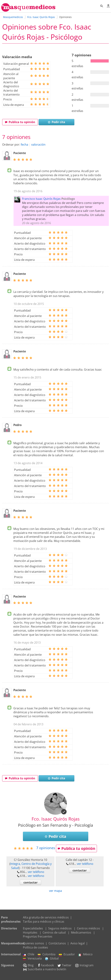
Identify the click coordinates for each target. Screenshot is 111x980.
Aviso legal (78, 943)
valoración (38, 145)
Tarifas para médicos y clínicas (44, 922)
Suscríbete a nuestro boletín (45, 969)
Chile (29, 954)
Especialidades (33, 928)
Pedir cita (56, 122)
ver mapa (55, 891)
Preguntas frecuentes (38, 936)
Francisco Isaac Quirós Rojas (41, 199)
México (85, 954)
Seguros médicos (60, 928)
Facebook (45, 965)
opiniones (46, 848)
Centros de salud (54, 932)
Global (52, 958)
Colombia (47, 954)
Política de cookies (35, 947)
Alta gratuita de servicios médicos (46, 917)
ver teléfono (36, 872)
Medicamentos (81, 932)
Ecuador (67, 954)
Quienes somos (33, 943)
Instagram (84, 965)
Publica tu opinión (20, 122)
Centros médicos (88, 928)
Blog (28, 965)
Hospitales (30, 932)
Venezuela (32, 958)
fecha (24, 145)
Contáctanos (57, 943)
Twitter (64, 965)
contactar (31, 882)
